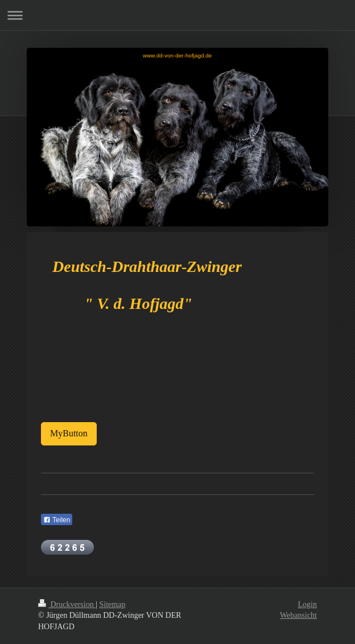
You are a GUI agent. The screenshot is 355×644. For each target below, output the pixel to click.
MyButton (69, 433)
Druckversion (67, 604)
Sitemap (113, 604)
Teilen (57, 520)
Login (307, 604)
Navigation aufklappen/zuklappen (177, 15)
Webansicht (298, 615)
